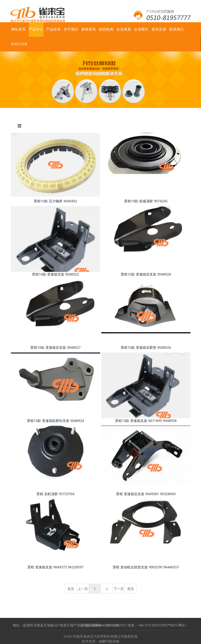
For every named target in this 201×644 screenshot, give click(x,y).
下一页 (119, 589)
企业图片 (141, 29)
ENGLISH (19, 44)
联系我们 (177, 29)
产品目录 (53, 29)
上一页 (83, 589)
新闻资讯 (89, 29)
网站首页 (19, 29)
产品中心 (36, 29)
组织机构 (106, 29)
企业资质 (124, 29)
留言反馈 (159, 29)
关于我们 (71, 29)
